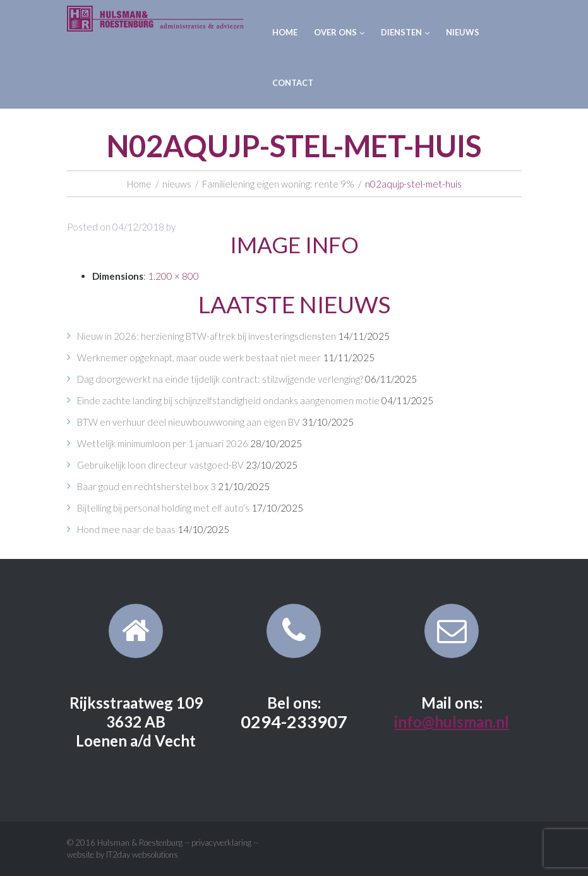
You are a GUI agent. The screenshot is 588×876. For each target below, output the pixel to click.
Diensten (405, 32)
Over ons (339, 32)
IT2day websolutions (142, 855)
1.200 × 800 (173, 276)
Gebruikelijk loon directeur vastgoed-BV (160, 465)
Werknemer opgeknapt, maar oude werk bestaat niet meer (199, 357)
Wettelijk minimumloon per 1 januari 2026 (163, 443)
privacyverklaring (221, 843)
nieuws (177, 184)
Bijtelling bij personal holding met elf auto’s (163, 508)
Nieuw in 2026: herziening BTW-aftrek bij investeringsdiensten (207, 336)
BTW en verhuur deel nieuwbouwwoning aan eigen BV (189, 422)
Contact (293, 83)
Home (285, 32)
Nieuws (463, 32)
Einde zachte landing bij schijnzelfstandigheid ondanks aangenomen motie (228, 400)
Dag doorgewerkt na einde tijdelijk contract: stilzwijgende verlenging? (220, 379)
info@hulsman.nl (452, 722)
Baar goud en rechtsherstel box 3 (147, 486)
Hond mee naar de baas (126, 529)
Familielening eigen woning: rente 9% (278, 184)
